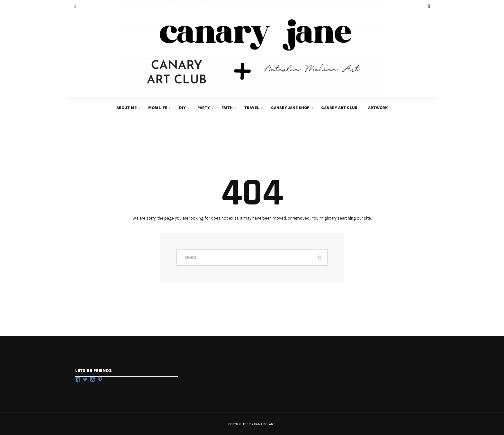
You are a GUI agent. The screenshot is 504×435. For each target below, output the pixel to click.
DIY (182, 108)
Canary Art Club (339, 108)
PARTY (204, 108)
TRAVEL (252, 108)
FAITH (227, 108)
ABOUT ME (126, 108)
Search (319, 258)
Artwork (378, 108)
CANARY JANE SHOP (290, 108)
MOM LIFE (158, 108)
